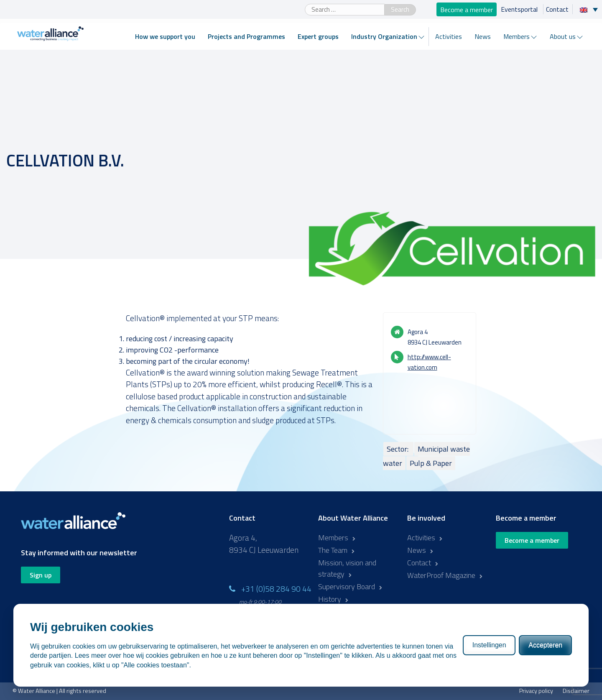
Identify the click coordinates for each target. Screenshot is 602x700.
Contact (557, 9)
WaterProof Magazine (441, 575)
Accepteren (545, 645)
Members (517, 36)
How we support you (165, 36)
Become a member (467, 9)
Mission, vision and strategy (347, 568)
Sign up (41, 575)
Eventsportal (520, 9)
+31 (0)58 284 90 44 (276, 589)
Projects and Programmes (246, 36)
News (483, 36)
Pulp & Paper (431, 463)
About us (563, 36)
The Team (333, 550)
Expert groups (318, 36)
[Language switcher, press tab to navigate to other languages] (591, 9)
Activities (449, 36)
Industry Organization (384, 36)
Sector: (398, 449)
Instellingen (489, 645)
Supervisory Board (347, 586)
